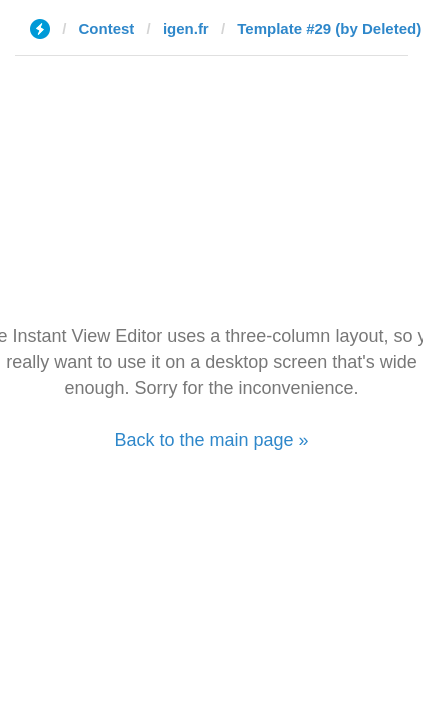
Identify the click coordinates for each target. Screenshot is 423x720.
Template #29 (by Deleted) (329, 28)
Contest (107, 28)
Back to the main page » (211, 440)
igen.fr (186, 28)
